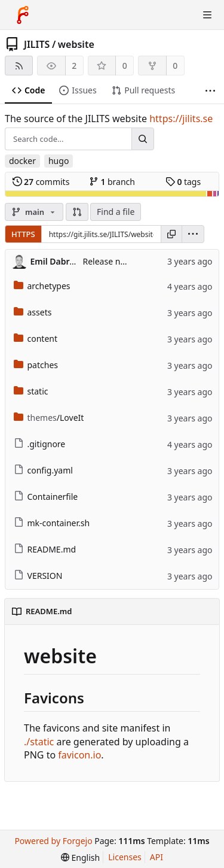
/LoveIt (49, 418)
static (31, 391)
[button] (77, 212)
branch (112, 182)
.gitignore (40, 444)
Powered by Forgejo (53, 841)
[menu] (193, 234)
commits (41, 182)
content (36, 339)
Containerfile (46, 497)
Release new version (123, 261)
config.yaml (43, 470)
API (157, 857)
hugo (59, 161)
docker (22, 161)
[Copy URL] (171, 234)
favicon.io (79, 755)
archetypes (42, 286)
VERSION (38, 576)
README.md (45, 549)
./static (39, 742)
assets (33, 312)
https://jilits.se (181, 119)
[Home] (23, 15)
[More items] (210, 91)
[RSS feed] (19, 66)
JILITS (37, 44)
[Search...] (143, 139)
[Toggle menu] (207, 15)
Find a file (116, 212)
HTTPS (23, 234)
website (76, 44)
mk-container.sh (52, 523)
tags (183, 182)
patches (36, 365)
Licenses (125, 857)
